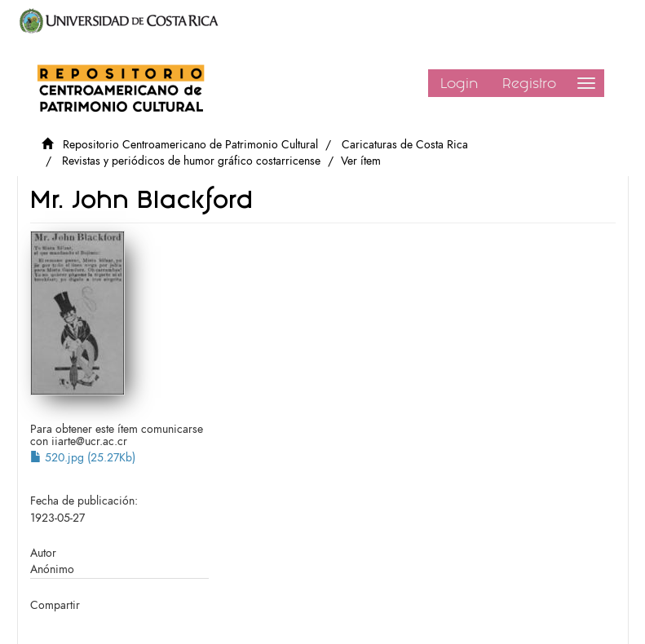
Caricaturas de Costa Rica (405, 145)
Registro (529, 83)
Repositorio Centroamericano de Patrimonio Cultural (190, 145)
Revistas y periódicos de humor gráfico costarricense (191, 161)
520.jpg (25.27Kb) (83, 458)
